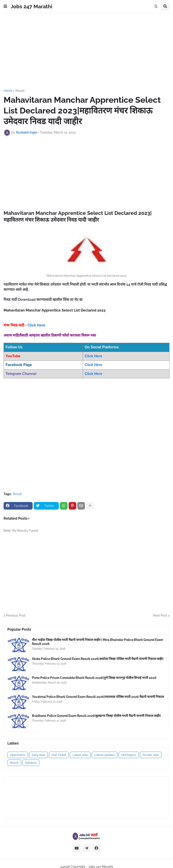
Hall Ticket (59, 755)
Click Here (36, 325)
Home (8, 91)
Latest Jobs (80, 755)
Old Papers (129, 755)
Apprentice (18, 755)
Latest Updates (104, 755)
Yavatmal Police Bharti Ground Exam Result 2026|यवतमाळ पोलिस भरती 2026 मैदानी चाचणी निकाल (98, 697)
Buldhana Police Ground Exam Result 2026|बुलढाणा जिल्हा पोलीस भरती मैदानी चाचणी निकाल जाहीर (96, 716)
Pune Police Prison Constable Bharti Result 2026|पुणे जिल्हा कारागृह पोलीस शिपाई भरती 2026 (94, 678)
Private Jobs (151, 755)
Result (20, 91)
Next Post (160, 615)
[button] (5, 6)
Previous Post (16, 615)
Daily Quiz (38, 755)
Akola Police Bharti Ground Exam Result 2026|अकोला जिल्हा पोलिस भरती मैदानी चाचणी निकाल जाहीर (98, 659)
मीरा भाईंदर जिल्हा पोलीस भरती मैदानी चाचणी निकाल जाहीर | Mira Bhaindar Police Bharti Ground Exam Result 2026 (98, 642)
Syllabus (31, 763)
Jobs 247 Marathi (32, 6)
